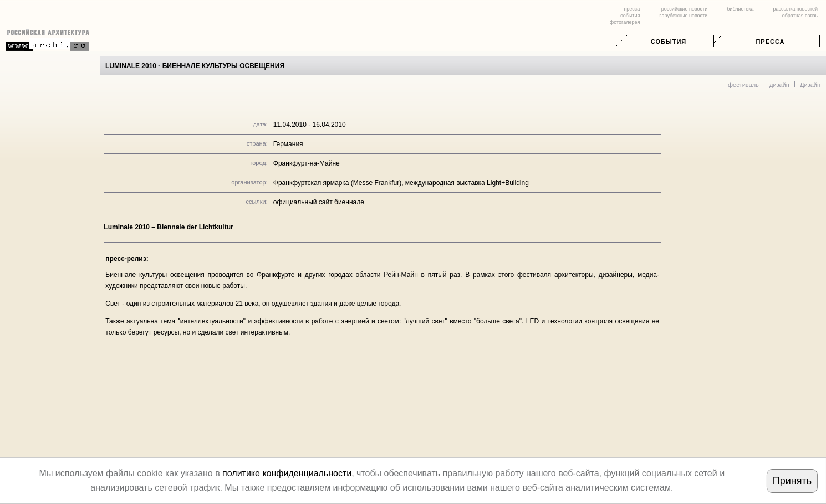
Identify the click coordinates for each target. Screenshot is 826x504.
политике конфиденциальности (287, 473)
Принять (792, 481)
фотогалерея (625, 22)
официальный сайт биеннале (319, 202)
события (630, 16)
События (669, 42)
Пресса (770, 42)
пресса (632, 9)
